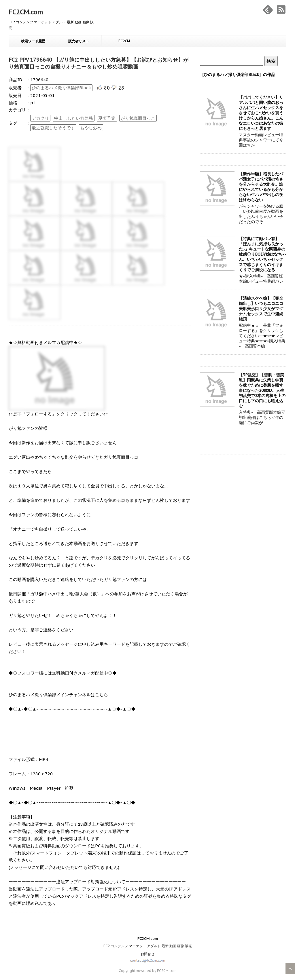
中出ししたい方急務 (74, 118)
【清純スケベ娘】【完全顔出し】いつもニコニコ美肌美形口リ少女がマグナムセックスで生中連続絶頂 (261, 309)
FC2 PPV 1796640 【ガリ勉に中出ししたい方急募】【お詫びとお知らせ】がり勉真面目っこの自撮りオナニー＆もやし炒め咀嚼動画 (99, 63)
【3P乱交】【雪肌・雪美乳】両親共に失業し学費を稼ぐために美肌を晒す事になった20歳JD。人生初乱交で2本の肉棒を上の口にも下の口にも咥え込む (262, 390)
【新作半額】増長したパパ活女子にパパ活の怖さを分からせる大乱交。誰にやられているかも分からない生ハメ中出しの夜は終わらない (261, 187)
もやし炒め (91, 128)
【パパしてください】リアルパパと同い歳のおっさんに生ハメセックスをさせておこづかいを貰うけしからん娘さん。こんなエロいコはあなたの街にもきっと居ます (261, 113)
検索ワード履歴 (33, 41)
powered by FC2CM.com (156, 971)
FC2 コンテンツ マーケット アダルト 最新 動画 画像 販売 (148, 946)
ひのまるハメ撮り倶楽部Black (61, 88)
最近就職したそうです (53, 128)
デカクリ (40, 118)
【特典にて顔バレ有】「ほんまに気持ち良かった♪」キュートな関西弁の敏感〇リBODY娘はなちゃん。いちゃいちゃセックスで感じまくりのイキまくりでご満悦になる (262, 254)
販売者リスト (79, 41)
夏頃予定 (107, 118)
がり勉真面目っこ (138, 118)
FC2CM (124, 41)
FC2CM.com (26, 12)
